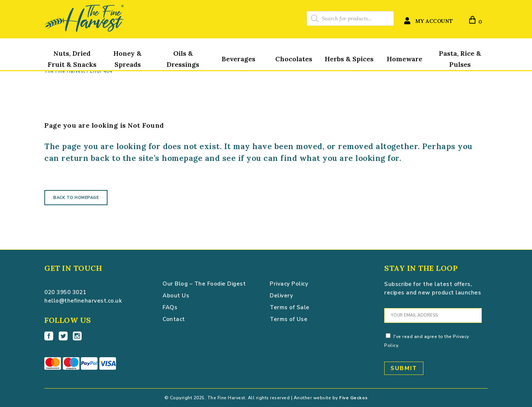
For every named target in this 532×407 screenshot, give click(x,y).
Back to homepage (76, 198)
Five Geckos (354, 398)
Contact (174, 319)
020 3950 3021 (65, 292)
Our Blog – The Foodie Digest (204, 284)
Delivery (281, 296)
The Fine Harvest (65, 71)
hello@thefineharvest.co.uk (83, 301)
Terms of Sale (290, 307)
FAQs (170, 307)
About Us (176, 296)
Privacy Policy (289, 284)
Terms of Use (289, 319)
